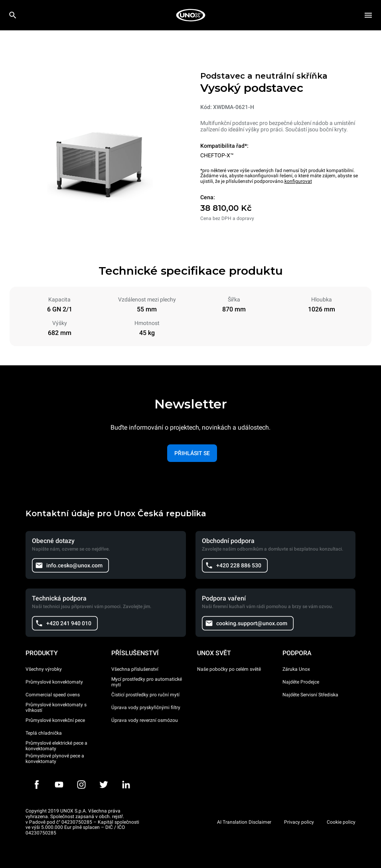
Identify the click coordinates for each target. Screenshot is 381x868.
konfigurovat (298, 181)
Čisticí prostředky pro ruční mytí (145, 695)
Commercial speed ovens (53, 695)
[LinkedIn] (126, 785)
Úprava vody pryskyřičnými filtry (146, 707)
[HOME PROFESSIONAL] (191, 15)
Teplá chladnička (44, 733)
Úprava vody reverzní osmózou (145, 720)
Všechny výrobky (44, 669)
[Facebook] (37, 785)
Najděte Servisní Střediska (310, 695)
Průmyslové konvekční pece (55, 720)
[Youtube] (59, 785)
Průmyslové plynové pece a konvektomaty (55, 759)
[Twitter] (104, 785)
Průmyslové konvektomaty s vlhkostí (56, 707)
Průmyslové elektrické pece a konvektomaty (56, 746)
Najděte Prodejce (301, 682)
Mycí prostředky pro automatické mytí (147, 682)
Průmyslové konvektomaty (54, 682)
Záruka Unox (296, 669)
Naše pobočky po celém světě (229, 669)
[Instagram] (81, 785)
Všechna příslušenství (135, 669)
